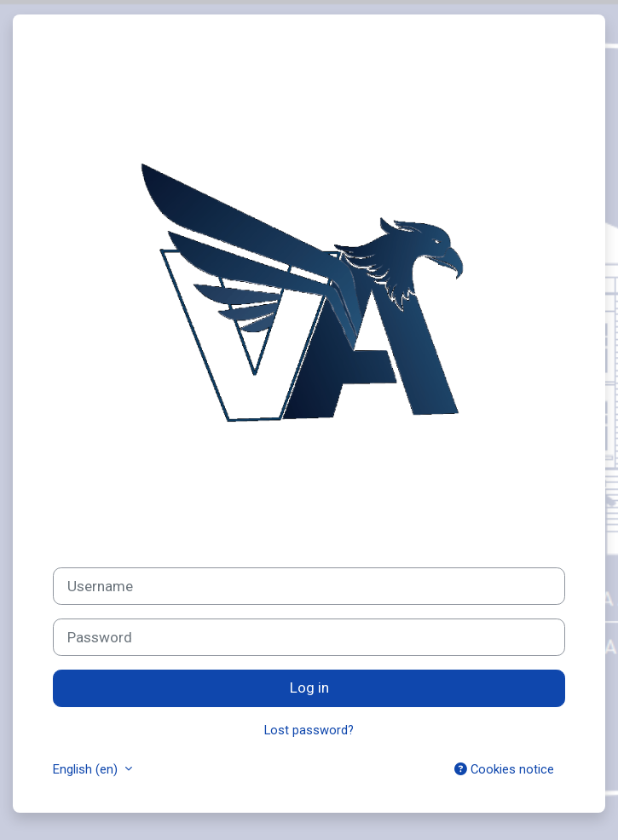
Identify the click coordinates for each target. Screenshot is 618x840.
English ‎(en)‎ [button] (87, 769)
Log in (309, 688)
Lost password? (309, 730)
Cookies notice (504, 769)
